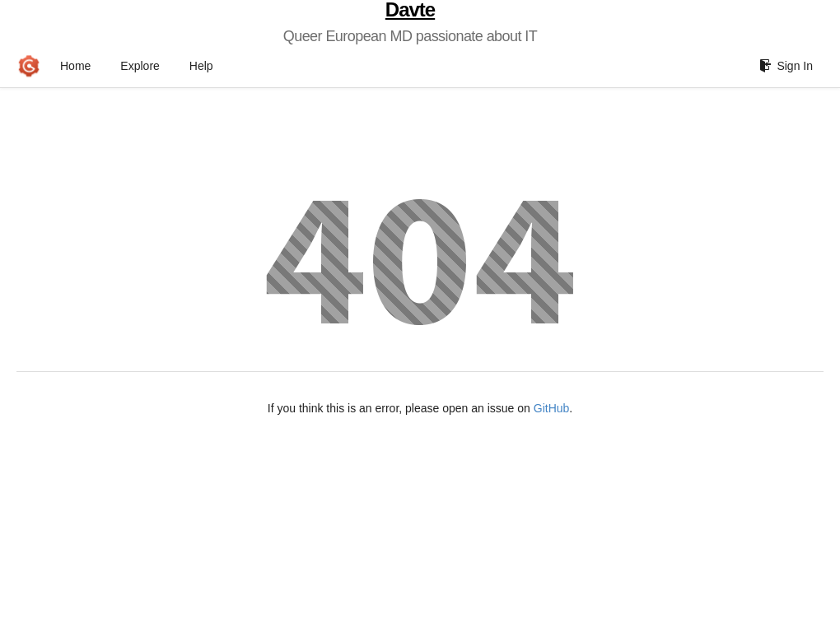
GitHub (552, 408)
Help (201, 66)
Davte (410, 10)
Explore (140, 66)
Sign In (786, 66)
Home (75, 66)
